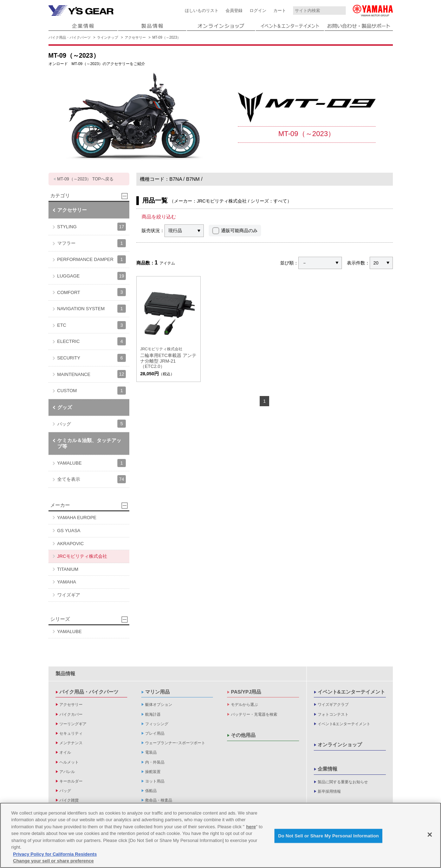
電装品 (151, 752)
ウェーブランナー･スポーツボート (175, 743)
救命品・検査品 (159, 800)
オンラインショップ (340, 745)
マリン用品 (157, 692)
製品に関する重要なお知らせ (343, 782)
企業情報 (327, 769)
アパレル (67, 772)
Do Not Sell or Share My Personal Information (328, 836)
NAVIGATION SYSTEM (92, 309)
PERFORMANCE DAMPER (92, 259)
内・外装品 (155, 762)
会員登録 (234, 11)
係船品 (151, 791)
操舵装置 (153, 772)
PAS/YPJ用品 (246, 692)
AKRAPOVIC (71, 544)
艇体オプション (159, 704)
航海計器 (153, 714)
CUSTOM (92, 391)
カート (280, 11)
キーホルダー (71, 781)
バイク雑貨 (69, 800)
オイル (65, 752)
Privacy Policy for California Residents (55, 854)
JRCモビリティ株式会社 (82, 556)
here (251, 827)
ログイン (258, 11)
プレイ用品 (155, 733)
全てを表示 (92, 479)
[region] (220, 835)
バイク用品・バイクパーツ (70, 37)
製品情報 (65, 674)
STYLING (92, 227)
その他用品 (243, 735)
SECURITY (92, 358)
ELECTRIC (92, 341)
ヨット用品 (155, 781)
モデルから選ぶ (244, 704)
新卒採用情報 (329, 791)
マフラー (92, 243)
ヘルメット (69, 762)
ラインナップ (108, 37)
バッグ (92, 424)
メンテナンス (71, 743)
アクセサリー (135, 37)
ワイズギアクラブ (333, 704)
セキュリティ (71, 733)
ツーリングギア (73, 724)
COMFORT (92, 292)
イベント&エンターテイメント (351, 692)
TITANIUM (68, 569)
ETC (92, 325)
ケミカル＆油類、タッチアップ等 (89, 443)
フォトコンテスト (333, 714)
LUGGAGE (92, 276)
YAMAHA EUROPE (77, 518)
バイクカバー (71, 714)
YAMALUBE (92, 463)
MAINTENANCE (92, 374)
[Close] (430, 835)
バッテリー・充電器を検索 (254, 714)
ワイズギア (69, 595)
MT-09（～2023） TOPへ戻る (86, 179)
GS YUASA (69, 531)
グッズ (65, 407)
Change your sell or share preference (53, 861)
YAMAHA (67, 582)
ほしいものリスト (202, 11)
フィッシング (157, 724)
